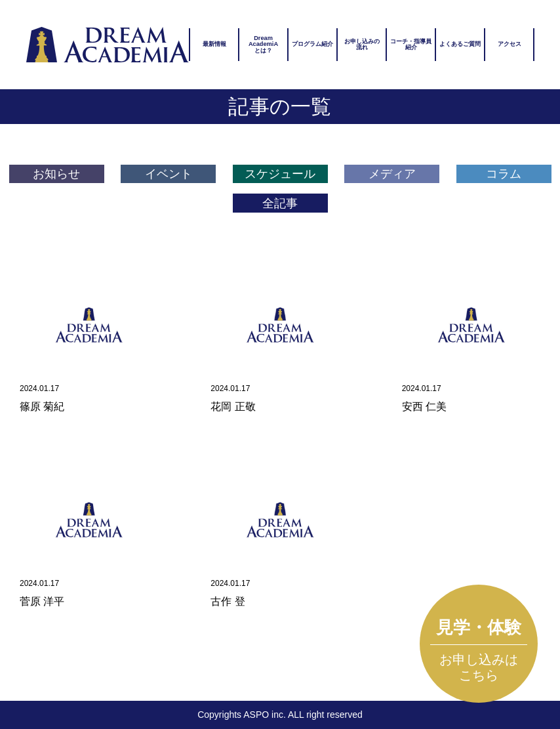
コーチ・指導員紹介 (411, 44)
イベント (169, 174)
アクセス (510, 44)
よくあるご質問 (460, 44)
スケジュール (280, 174)
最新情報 (214, 44)
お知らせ (56, 174)
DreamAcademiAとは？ (263, 44)
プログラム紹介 (312, 44)
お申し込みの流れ (362, 44)
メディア (392, 174)
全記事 (280, 203)
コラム (504, 174)
